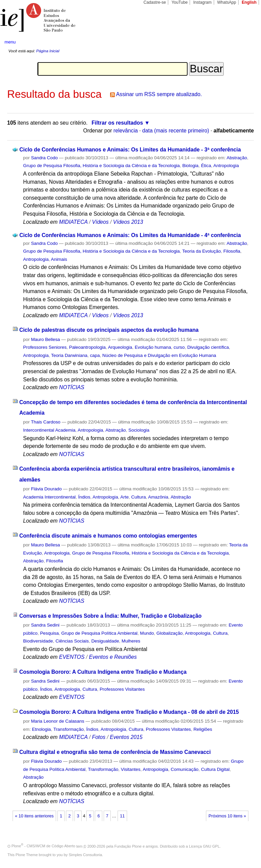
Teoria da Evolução (202, 251)
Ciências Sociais (72, 641)
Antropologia (226, 166)
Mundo (147, 633)
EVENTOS (72, 657)
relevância (126, 131)
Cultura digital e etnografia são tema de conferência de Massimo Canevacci (115, 752)
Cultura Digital (215, 769)
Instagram (203, 2)
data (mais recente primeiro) (176, 131)
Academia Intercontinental (49, 497)
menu (10, 42)
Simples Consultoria (85, 855)
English (249, 2)
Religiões (203, 729)
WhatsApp (227, 2)
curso (179, 347)
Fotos (99, 737)
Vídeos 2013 (128, 222)
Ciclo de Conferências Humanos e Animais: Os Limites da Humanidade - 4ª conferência (130, 235)
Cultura (138, 497)
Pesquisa (49, 633)
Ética (206, 166)
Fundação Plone (128, 846)
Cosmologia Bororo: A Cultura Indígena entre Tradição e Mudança (103, 672)
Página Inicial (48, 51)
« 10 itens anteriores (34, 816)
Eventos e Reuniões (113, 657)
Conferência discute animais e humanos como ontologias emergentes (108, 536)
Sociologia (139, 430)
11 (122, 816)
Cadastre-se (155, 2)
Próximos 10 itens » (227, 816)
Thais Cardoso (46, 422)
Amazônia (158, 497)
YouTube (180, 2)
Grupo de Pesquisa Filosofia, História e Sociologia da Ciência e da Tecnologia (101, 166)
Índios (84, 497)
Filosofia (232, 251)
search (243, 42)
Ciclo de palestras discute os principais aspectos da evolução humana (109, 330)
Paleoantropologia (87, 347)
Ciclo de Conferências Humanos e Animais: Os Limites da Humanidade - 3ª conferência (130, 150)
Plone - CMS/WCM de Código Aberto (43, 846)
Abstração (237, 158)
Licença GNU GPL (204, 846)
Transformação (68, 729)
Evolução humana (153, 347)
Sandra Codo (44, 158)
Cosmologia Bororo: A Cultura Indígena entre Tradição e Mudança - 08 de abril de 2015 (129, 712)
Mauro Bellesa (45, 339)
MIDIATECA (73, 222)
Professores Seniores (45, 347)
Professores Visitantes (122, 689)
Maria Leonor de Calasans (58, 721)
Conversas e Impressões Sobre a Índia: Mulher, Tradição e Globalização (110, 616)
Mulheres (131, 641)
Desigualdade (105, 641)
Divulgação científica (208, 347)
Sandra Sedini (45, 625)
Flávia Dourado (46, 489)
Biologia (190, 166)
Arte (125, 497)
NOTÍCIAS (72, 387)
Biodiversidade (38, 641)
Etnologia (41, 729)
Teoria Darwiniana (69, 355)
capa (95, 355)
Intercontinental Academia (49, 430)
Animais (59, 259)
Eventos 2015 (126, 737)
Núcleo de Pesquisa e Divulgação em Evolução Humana (159, 355)
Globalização (169, 633)
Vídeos (100, 222)
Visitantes (131, 769)
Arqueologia (120, 347)
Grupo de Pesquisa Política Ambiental (99, 633)
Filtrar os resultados (117, 123)
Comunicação (185, 769)
